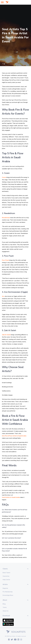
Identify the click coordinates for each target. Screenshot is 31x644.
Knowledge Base (8, 595)
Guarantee (6, 576)
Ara (3, 296)
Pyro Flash (5, 260)
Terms (5, 607)
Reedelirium (6, 218)
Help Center (6, 580)
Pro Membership (8, 592)
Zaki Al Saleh (6, 335)
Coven (4, 177)
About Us (6, 611)
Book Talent (6, 573)
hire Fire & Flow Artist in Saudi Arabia (14, 436)
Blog (4, 604)
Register (5, 588)
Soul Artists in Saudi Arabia (11, 497)
